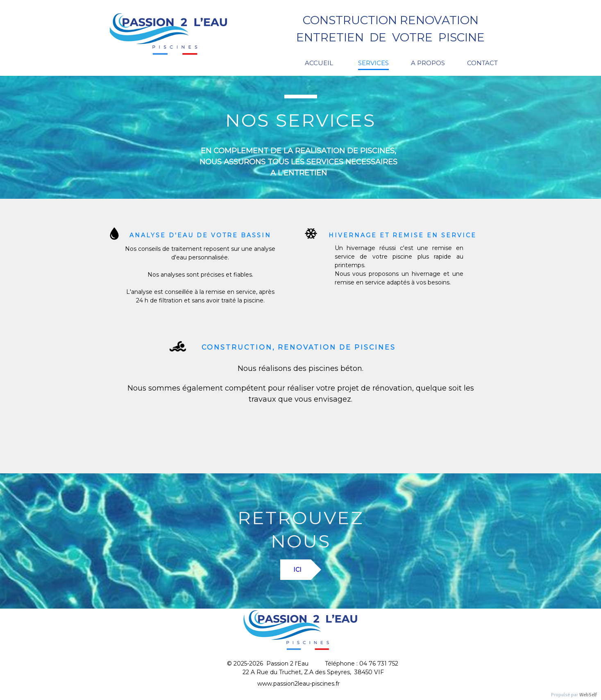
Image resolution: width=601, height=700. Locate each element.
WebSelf (588, 695)
